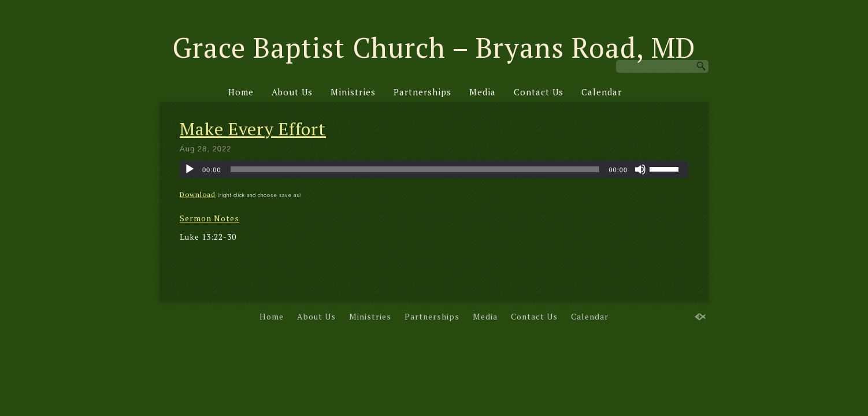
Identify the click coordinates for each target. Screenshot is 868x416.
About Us (292, 92)
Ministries (353, 92)
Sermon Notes (209, 218)
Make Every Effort (253, 129)
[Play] (190, 169)
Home (241, 92)
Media (483, 92)
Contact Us (539, 92)
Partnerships (422, 92)
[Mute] (640, 169)
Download (198, 194)
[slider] (415, 169)
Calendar (602, 92)
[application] (434, 169)
